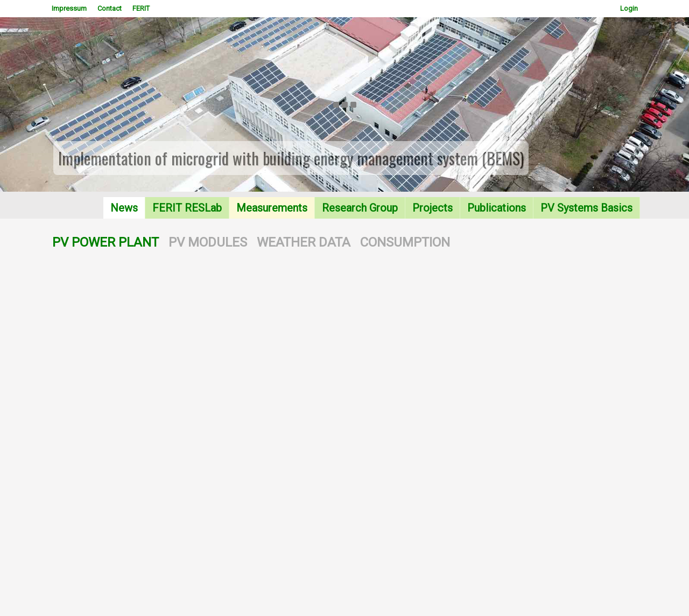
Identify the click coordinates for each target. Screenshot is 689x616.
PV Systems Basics (586, 208)
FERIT (141, 8)
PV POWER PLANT (106, 242)
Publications (497, 208)
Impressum (69, 8)
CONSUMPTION (405, 242)
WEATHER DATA (304, 242)
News (124, 208)
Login (629, 8)
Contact (110, 8)
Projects (433, 208)
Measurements (272, 208)
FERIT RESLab (187, 208)
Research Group (360, 208)
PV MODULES (208, 242)
